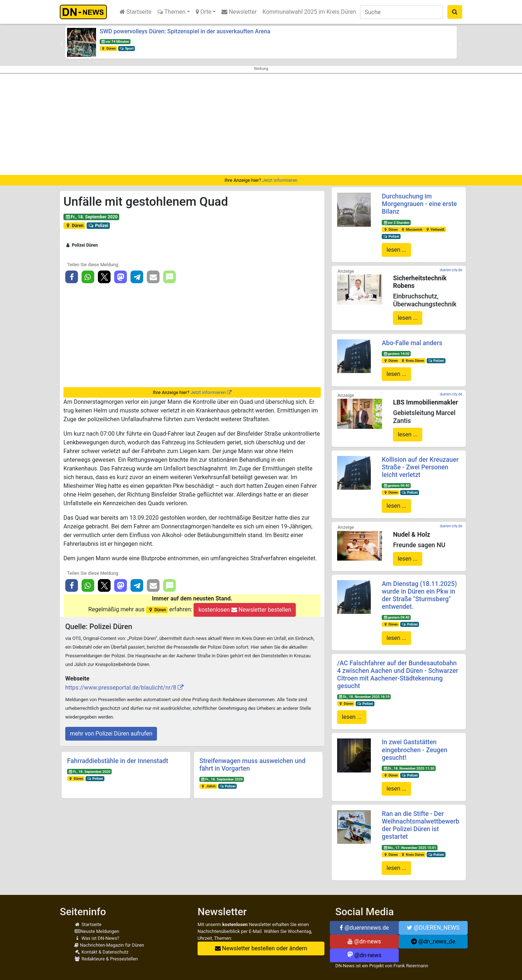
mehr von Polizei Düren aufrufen (111, 734)
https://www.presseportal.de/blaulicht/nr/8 (121, 688)
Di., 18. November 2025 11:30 (409, 768)
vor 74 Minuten (115, 41)
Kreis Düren (412, 361)
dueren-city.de (451, 270)
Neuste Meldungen (97, 931)
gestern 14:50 (396, 354)
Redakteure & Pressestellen (106, 959)
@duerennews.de (364, 928)
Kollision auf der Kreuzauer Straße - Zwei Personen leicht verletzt (420, 467)
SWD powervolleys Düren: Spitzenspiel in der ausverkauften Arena (185, 31)
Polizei (98, 226)
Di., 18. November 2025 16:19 (364, 697)
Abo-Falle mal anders (412, 343)
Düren (108, 48)
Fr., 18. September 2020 (92, 217)
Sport (127, 48)
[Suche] (401, 12)
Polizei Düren (82, 245)
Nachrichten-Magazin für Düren (109, 945)
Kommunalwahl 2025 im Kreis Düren (309, 12)
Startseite (136, 12)
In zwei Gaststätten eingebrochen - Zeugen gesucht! (415, 750)
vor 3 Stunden (396, 223)
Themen (171, 12)
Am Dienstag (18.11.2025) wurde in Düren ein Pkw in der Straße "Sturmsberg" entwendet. (419, 595)
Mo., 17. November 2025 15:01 (410, 848)
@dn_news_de (433, 941)
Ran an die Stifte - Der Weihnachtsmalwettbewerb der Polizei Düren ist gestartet (420, 825)
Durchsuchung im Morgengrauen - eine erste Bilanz (419, 204)
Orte (204, 12)
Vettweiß (435, 229)
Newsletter (239, 12)
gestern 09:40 (396, 485)
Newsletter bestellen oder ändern (261, 948)
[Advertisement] (261, 124)
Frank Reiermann (411, 966)
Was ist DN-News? (97, 938)
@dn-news (364, 941)
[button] (62, 44)
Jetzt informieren (280, 180)
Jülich (208, 786)
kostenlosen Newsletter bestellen (245, 610)
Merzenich (411, 229)
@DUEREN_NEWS (433, 928)
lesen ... (396, 250)
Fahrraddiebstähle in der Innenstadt (118, 761)
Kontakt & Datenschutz (101, 952)
